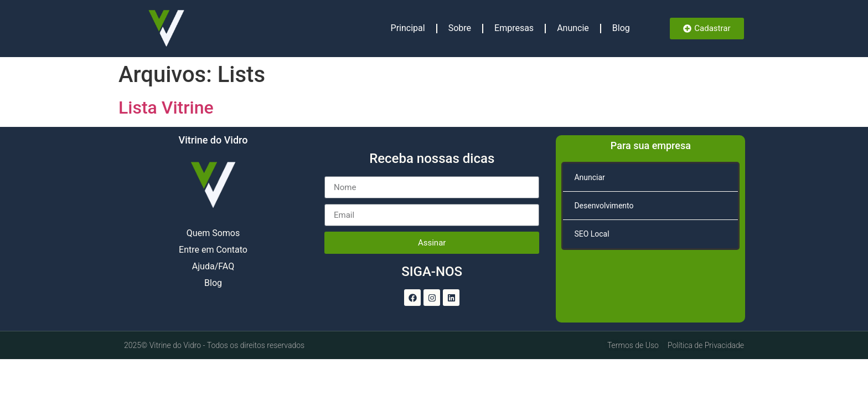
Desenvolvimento (604, 206)
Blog (621, 28)
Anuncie (573, 28)
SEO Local (591, 234)
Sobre (460, 28)
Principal (408, 28)
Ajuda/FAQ (213, 266)
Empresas (514, 28)
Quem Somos (213, 233)
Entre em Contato (213, 250)
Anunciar (589, 177)
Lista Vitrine (166, 108)
